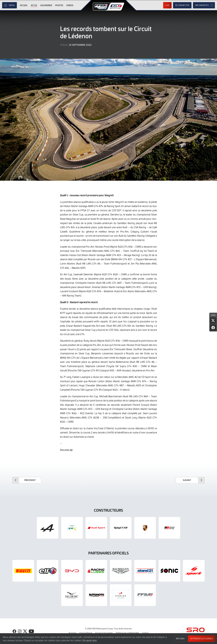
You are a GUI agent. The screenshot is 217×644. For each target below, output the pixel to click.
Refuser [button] (180, 639)
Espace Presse (86, 633)
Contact (145, 633)
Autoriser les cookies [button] (201, 639)
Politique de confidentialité (127, 633)
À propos (73, 633)
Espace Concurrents (104, 633)
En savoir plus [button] (90, 640)
